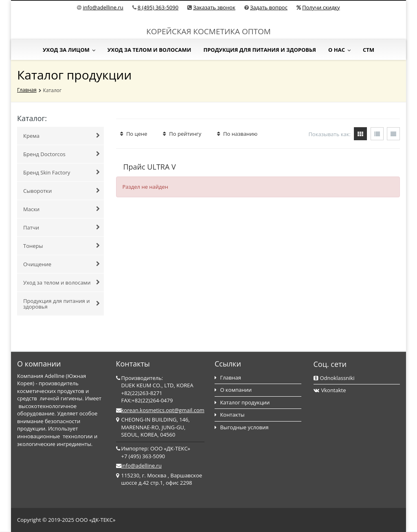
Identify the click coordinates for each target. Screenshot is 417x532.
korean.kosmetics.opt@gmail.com (163, 410)
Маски (61, 209)
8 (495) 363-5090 (158, 7)
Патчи (61, 227)
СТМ (369, 50)
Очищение (61, 264)
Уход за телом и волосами (149, 50)
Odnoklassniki (334, 378)
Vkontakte (330, 390)
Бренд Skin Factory (61, 172)
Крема (61, 136)
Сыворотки (61, 191)
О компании (233, 390)
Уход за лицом (69, 50)
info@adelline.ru (103, 7)
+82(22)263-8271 (142, 393)
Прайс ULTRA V (150, 167)
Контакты (230, 415)
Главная (27, 90)
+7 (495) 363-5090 (143, 456)
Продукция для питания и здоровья (260, 50)
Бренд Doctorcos (61, 154)
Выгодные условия (241, 427)
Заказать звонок (214, 7)
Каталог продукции (242, 402)
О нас (339, 50)
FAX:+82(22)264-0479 (147, 400)
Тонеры (61, 246)
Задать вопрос (269, 7)
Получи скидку (321, 7)
